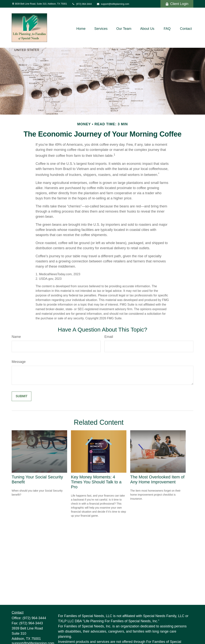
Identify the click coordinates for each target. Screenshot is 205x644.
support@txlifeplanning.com (113, 4)
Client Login (177, 4)
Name (16, 337)
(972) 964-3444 (82, 4)
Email (109, 337)
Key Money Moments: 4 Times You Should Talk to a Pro (96, 482)
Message (19, 362)
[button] (81, 29)
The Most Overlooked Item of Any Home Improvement (157, 479)
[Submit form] (22, 396)
